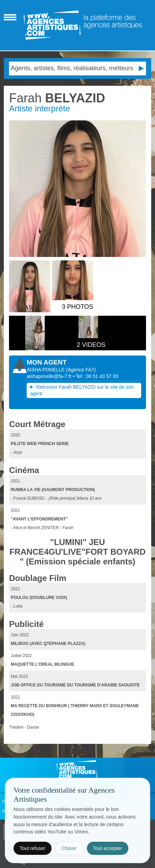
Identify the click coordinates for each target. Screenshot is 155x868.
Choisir (69, 848)
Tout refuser (33, 848)
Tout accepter (108, 848)
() (81, 370)
